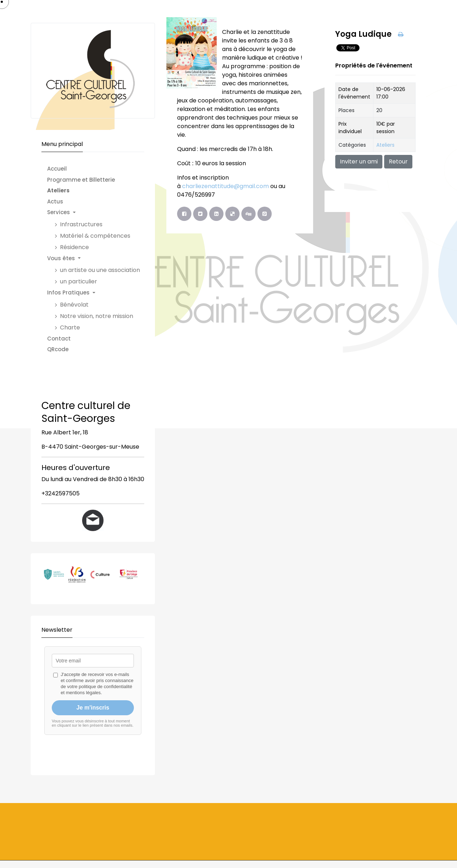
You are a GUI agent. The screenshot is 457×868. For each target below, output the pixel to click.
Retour (398, 162)
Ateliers (385, 145)
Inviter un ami (359, 162)
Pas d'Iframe (93, 703)
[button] (97, 213)
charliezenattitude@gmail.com (225, 186)
